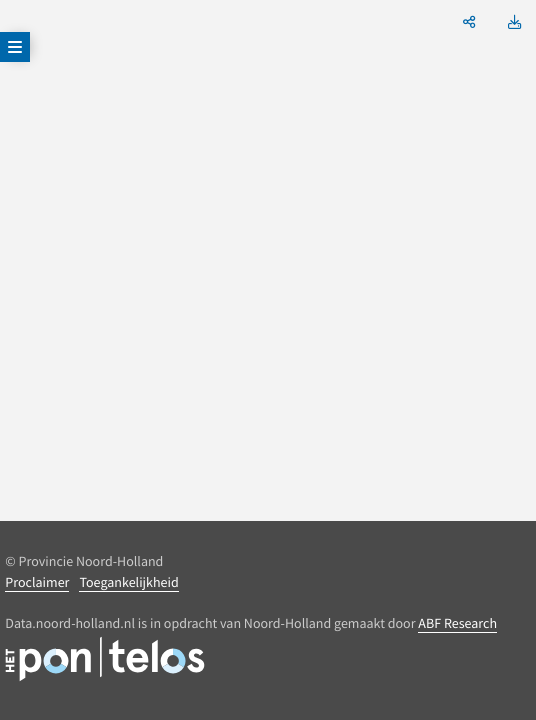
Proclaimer (37, 582)
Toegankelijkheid (128, 582)
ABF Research (457, 623)
